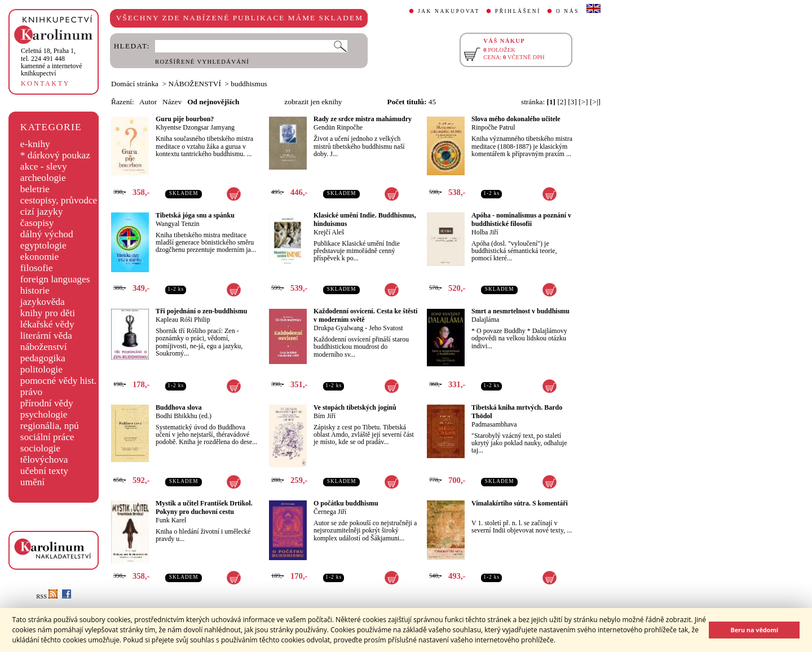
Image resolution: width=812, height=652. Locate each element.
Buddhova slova (179, 407)
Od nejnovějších (213, 102)
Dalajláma (485, 320)
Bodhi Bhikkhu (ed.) (184, 416)
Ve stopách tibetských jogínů (355, 407)
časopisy (37, 223)
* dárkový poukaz (55, 155)
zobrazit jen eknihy (313, 102)
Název (172, 102)
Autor (148, 102)
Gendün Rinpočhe (338, 127)
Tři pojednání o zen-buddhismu (201, 311)
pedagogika (43, 358)
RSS (47, 596)
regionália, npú (50, 426)
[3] (572, 102)
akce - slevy (44, 167)
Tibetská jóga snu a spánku (195, 215)
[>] (583, 102)
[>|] (595, 102)
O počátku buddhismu (346, 503)
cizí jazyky (42, 212)
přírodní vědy (47, 403)
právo (31, 392)
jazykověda (43, 302)
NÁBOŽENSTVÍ (195, 84)
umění (32, 482)
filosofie (37, 268)
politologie (41, 369)
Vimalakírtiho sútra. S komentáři (520, 503)
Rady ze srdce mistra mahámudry (363, 119)
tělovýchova (44, 460)
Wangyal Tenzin (178, 224)
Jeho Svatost (386, 328)
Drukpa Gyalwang (338, 328)
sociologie (40, 448)
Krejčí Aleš (329, 232)
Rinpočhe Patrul (493, 127)
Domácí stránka (135, 84)
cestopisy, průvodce (59, 200)
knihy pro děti (48, 313)
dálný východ (47, 234)
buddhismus (249, 84)
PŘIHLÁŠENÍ (518, 11)
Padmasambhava (494, 424)
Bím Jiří (325, 416)
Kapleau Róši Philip (183, 320)
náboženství (44, 347)
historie (35, 290)
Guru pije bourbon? (185, 119)
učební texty (44, 471)
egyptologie (43, 245)
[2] (562, 102)
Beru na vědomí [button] (754, 630)
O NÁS (568, 11)
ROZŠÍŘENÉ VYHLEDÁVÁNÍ (202, 62)
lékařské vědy (47, 324)
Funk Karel (171, 520)
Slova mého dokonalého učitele (516, 119)
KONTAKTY (45, 83)
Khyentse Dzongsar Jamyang (195, 127)
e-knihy (35, 144)
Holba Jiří (485, 232)
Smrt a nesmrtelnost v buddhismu (520, 311)
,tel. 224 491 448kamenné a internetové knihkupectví (52, 62)
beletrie (35, 189)
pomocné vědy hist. (58, 381)
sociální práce (47, 437)
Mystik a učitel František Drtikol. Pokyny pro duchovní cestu (204, 507)
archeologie (43, 178)
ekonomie (39, 257)
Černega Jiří (330, 512)
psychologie (44, 414)
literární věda (46, 336)
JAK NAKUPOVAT (449, 11)
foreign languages (55, 279)
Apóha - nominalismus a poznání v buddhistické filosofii (521, 219)
